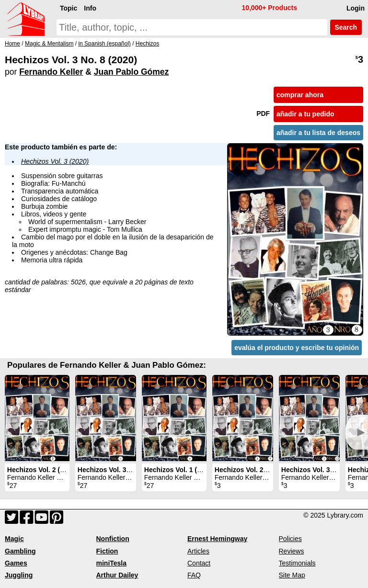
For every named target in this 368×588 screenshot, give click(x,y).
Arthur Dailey (117, 575)
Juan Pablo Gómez (132, 72)
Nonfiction (113, 539)
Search (346, 27)
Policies (290, 539)
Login (356, 8)
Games (16, 563)
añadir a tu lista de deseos (318, 133)
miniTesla (112, 563)
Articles (198, 551)
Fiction (107, 551)
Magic (14, 539)
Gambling (20, 551)
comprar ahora (300, 95)
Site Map (292, 575)
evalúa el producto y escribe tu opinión (297, 348)
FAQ (194, 575)
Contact (199, 563)
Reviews (292, 551)
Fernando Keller (51, 72)
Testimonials (297, 563)
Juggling (19, 575)
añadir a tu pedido (305, 114)
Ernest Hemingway (217, 539)
